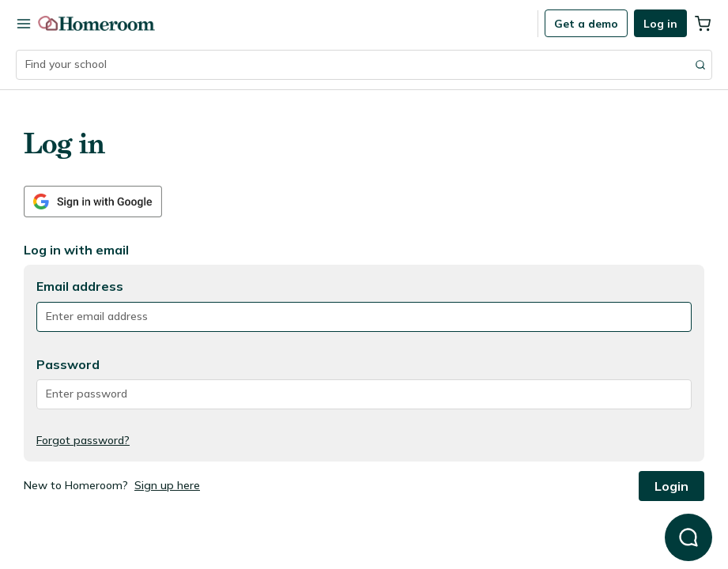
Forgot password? (83, 440)
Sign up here (167, 485)
